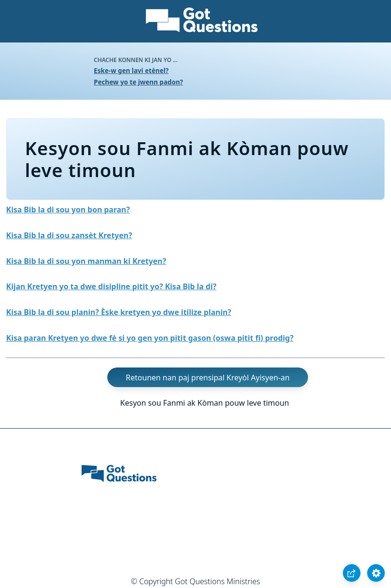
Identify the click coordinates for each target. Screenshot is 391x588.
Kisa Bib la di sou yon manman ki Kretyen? (86, 261)
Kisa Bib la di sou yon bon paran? (68, 210)
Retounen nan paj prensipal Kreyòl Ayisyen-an (208, 378)
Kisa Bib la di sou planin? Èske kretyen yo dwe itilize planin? (119, 312)
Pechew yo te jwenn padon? (139, 82)
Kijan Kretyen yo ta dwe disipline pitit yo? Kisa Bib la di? (111, 286)
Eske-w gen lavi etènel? (131, 70)
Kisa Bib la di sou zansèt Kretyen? (69, 235)
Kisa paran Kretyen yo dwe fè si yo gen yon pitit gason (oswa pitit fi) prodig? (150, 338)
